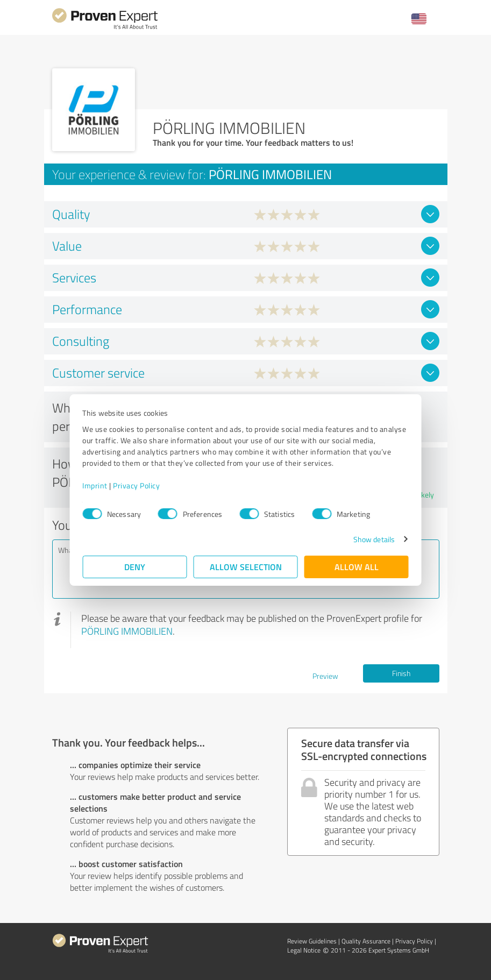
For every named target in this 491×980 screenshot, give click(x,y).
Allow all (357, 567)
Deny (135, 567)
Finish (401, 673)
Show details (373, 539)
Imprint (95, 485)
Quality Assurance (366, 941)
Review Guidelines (312, 941)
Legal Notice (304, 950)
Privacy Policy (137, 485)
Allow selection (246, 567)
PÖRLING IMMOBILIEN (127, 631)
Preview (325, 676)
